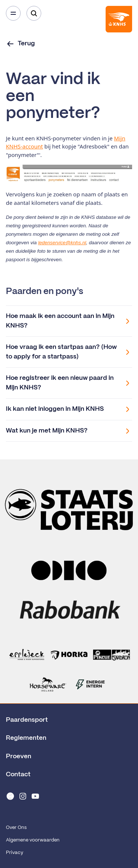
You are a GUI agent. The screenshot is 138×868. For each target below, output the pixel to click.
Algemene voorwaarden (33, 840)
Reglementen (26, 738)
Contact (18, 774)
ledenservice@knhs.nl (62, 243)
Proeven (19, 756)
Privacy (15, 853)
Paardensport (27, 720)
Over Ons (16, 828)
